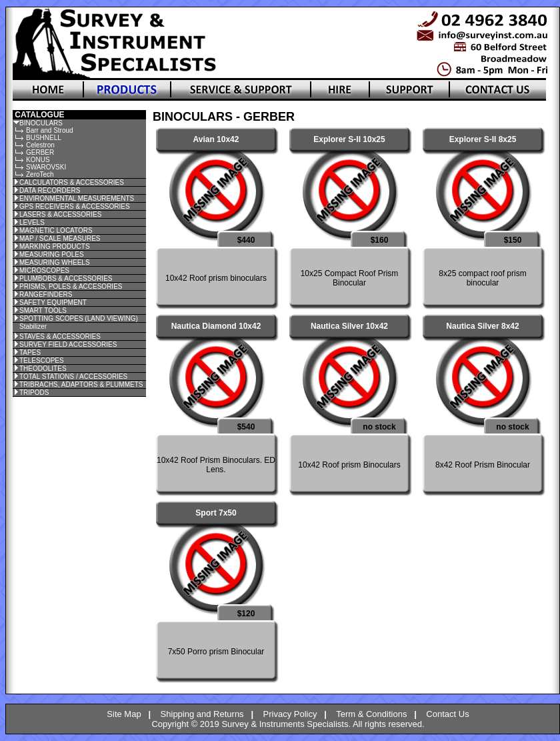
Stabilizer (33, 326)
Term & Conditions (371, 714)
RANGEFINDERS (46, 294)
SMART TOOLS (43, 310)
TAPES (30, 352)
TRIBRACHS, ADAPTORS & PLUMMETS (81, 385)
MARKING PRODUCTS (55, 246)
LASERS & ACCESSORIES (60, 214)
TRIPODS (34, 393)
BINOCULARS (41, 123)
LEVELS (32, 222)
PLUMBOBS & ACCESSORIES (66, 278)
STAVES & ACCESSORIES (60, 336)
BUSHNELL (44, 138)
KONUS (38, 160)
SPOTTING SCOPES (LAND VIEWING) (79, 318)
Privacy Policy (290, 714)
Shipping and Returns (202, 714)
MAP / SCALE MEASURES (60, 238)
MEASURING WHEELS (55, 262)
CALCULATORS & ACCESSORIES (72, 182)
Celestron (40, 145)
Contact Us (447, 714)
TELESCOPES (42, 360)
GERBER (40, 152)
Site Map (124, 714)
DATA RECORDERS (50, 190)
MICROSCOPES (44, 270)
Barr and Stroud (50, 130)
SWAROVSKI (46, 167)
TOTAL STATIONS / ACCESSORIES (73, 377)
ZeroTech (40, 174)
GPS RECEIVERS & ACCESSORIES (75, 206)
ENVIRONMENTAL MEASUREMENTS (77, 198)
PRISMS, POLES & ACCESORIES (71, 286)
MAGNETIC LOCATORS (56, 230)
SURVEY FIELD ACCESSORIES (68, 344)
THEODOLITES (43, 368)
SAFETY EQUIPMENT (53, 302)
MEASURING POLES (52, 254)
